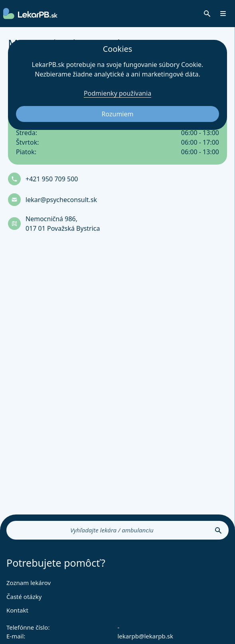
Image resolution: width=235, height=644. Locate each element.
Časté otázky (24, 597)
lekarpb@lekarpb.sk (146, 636)
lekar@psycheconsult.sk (61, 200)
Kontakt (17, 610)
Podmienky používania (117, 93)
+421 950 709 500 (52, 179)
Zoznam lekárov (29, 583)
